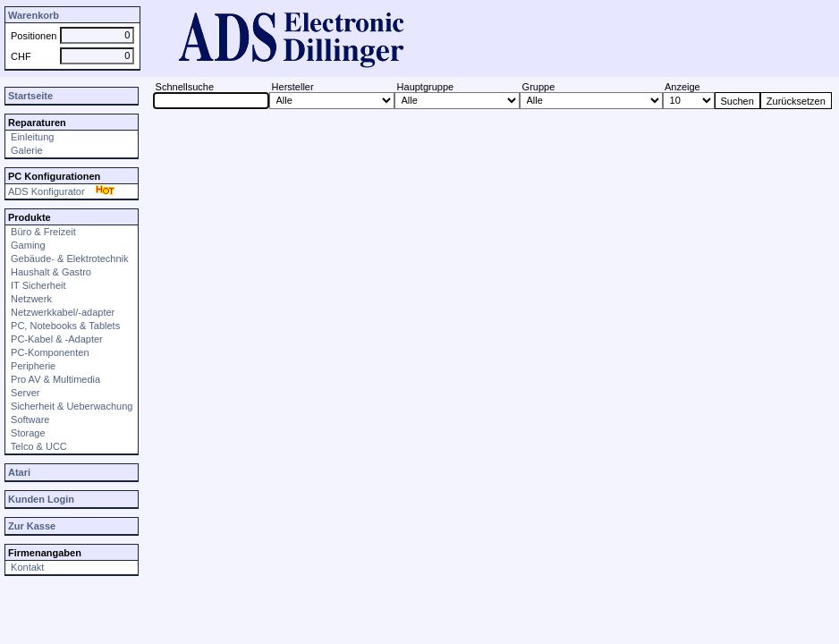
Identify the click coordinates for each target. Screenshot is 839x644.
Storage (27, 433)
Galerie (25, 150)
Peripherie (32, 366)
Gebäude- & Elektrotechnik (68, 258)
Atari (19, 472)
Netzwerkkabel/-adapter (61, 312)
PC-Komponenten (49, 352)
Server (24, 393)
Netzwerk (30, 299)
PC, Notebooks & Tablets (64, 326)
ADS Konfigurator (63, 191)
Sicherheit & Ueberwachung (70, 406)
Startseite (30, 96)
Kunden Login (41, 499)
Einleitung (31, 137)
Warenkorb (34, 15)
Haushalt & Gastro (50, 272)
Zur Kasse (32, 526)
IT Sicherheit (37, 285)
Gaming (27, 245)
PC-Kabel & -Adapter (55, 339)
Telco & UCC (38, 446)
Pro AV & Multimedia (54, 379)
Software (29, 419)
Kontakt (26, 567)
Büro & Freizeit (42, 232)
